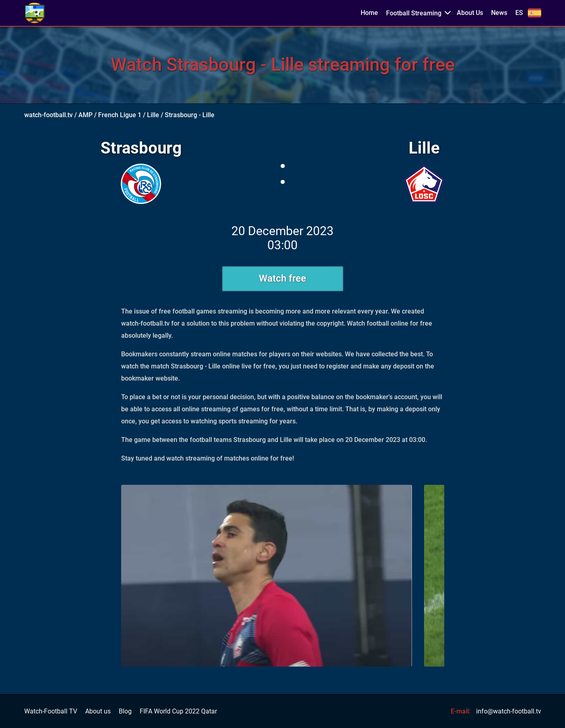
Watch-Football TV (51, 711)
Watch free (282, 278)
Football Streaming (414, 13)
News (499, 13)
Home (369, 13)
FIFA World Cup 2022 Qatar (178, 711)
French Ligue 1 (120, 115)
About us (98, 711)
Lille (153, 115)
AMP (85, 115)
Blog (125, 711)
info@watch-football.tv (509, 711)
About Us (470, 13)
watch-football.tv (48, 115)
